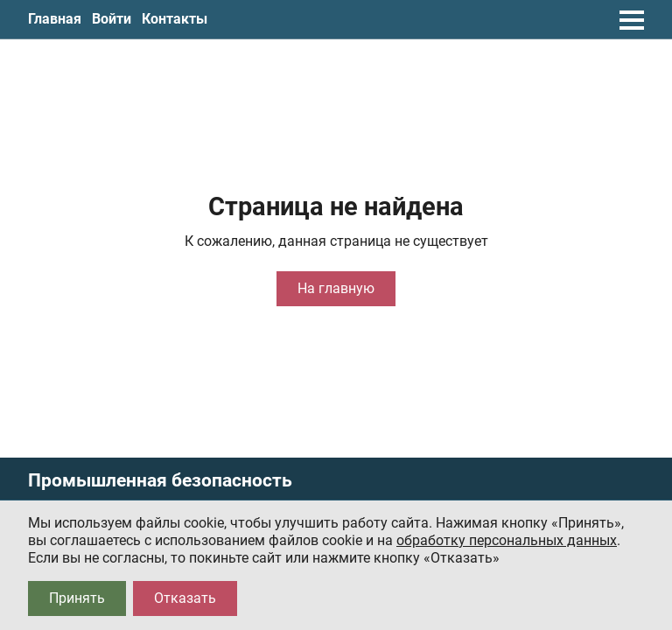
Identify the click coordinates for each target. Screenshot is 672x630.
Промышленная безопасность (160, 481)
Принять (77, 598)
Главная (55, 19)
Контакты (175, 19)
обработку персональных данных (507, 540)
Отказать (185, 598)
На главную (336, 288)
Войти (112, 19)
